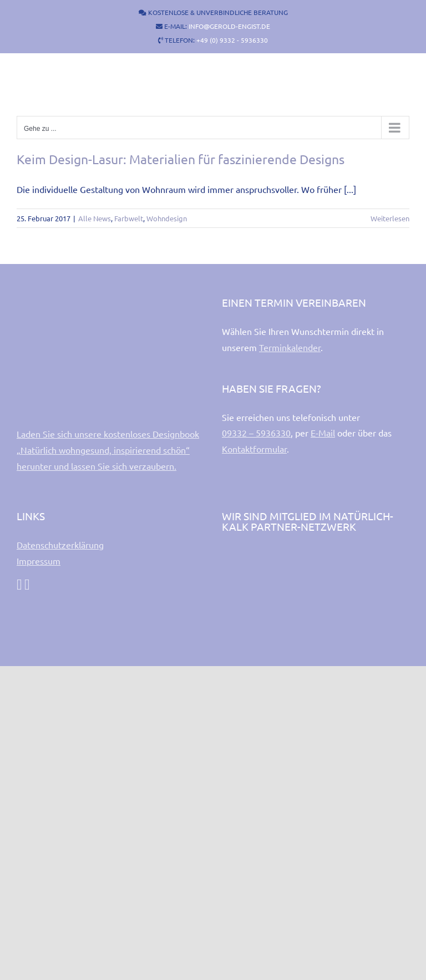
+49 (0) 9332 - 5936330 (232, 40)
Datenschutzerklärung (60, 545)
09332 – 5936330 (256, 433)
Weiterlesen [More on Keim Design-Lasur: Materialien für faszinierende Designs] (390, 218)
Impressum (39, 561)
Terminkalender (290, 347)
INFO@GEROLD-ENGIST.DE (229, 26)
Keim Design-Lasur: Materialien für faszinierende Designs (181, 159)
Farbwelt (129, 218)
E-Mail (323, 433)
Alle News (95, 218)
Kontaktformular (254, 449)
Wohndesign (167, 218)
